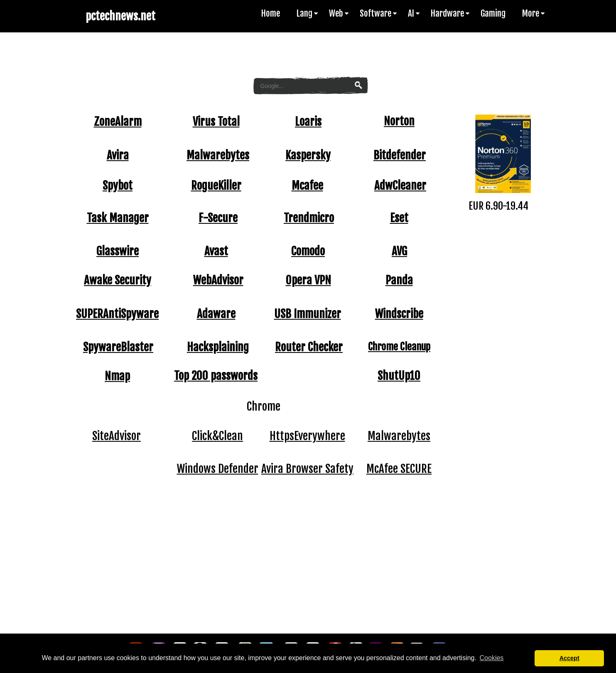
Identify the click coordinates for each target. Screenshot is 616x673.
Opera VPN (308, 280)
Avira (118, 155)
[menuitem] (275, 13)
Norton (399, 121)
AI (414, 13)
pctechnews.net (120, 16)
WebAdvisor (218, 280)
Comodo (308, 251)
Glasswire (118, 251)
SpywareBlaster (118, 347)
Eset (399, 218)
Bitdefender (400, 155)
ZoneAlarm (118, 122)
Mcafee (307, 186)
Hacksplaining (218, 347)
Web (339, 13)
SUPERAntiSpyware (117, 314)
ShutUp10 (399, 376)
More (534, 13)
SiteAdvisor (117, 436)
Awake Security (118, 280)
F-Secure (218, 218)
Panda (399, 280)
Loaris (308, 122)
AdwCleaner (400, 186)
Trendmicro (309, 218)
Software (379, 13)
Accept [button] (569, 658)
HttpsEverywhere (307, 436)
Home (271, 13)
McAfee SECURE (399, 469)
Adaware (216, 314)
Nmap (117, 376)
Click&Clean (217, 436)
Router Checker (309, 347)
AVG (399, 251)
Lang (308, 13)
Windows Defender (218, 469)
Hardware (451, 13)
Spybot (118, 186)
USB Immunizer (308, 314)
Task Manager (118, 218)
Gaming (493, 13)
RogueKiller (216, 186)
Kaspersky (308, 155)
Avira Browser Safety (307, 469)
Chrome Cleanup (399, 347)
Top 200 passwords (216, 376)
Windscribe (399, 314)
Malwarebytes (218, 155)
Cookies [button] (492, 658)
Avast (216, 251)
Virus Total (216, 122)
